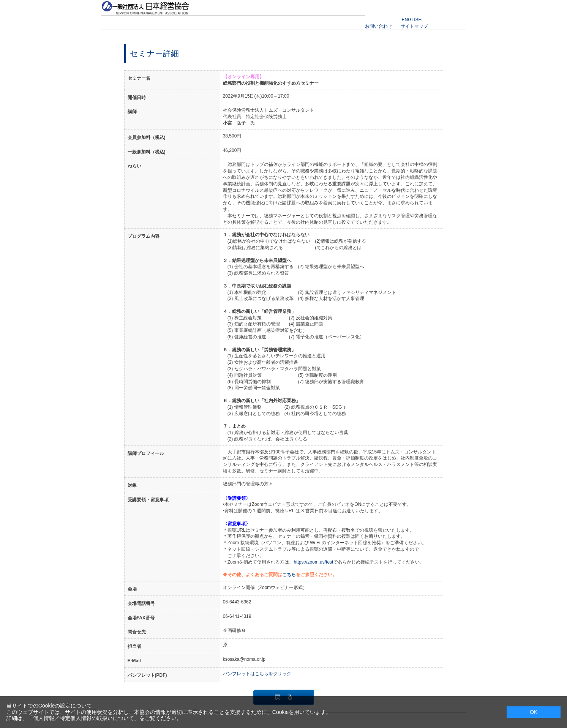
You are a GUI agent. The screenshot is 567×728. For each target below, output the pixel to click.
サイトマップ (414, 26)
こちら (289, 575)
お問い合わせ (379, 26)
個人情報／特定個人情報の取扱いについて (84, 718)
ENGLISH (411, 20)
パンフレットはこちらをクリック (257, 674)
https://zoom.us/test (313, 562)
